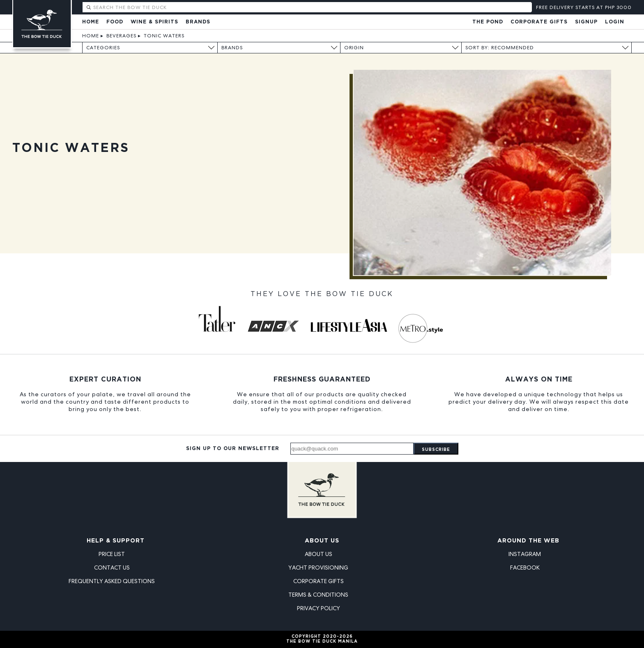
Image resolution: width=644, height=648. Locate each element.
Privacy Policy (319, 608)
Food (115, 22)
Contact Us (112, 568)
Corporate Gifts (539, 22)
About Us (322, 541)
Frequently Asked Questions (112, 581)
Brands (198, 22)
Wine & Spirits (154, 22)
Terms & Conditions (318, 595)
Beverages (121, 36)
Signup (586, 22)
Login (615, 22)
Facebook (525, 568)
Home (91, 22)
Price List (112, 554)
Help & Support (116, 541)
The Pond (488, 22)
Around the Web (528, 541)
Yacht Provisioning (318, 568)
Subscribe (436, 450)
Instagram (525, 554)
